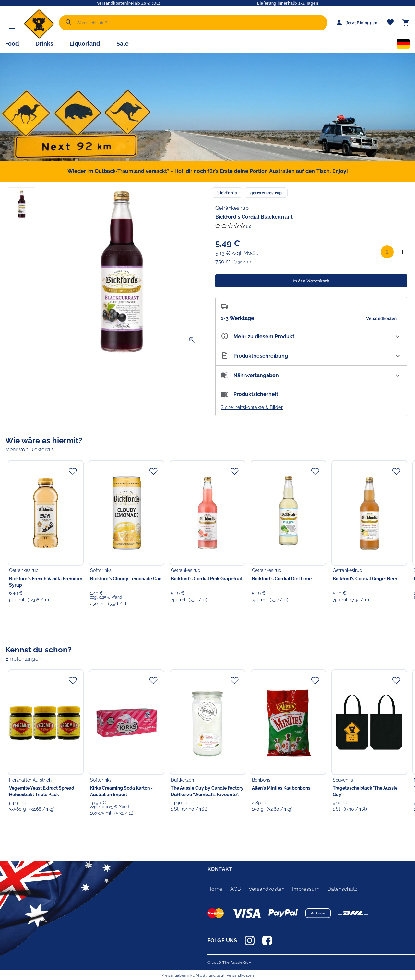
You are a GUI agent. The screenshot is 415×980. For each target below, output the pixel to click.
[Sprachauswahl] (403, 45)
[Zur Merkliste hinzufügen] (73, 471)
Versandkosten (267, 889)
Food (12, 44)
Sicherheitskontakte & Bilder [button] (252, 407)
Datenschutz (342, 889)
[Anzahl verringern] (372, 252)
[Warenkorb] (406, 23)
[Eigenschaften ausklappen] (311, 336)
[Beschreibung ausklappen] (311, 356)
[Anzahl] (387, 252)
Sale (123, 44)
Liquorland (85, 44)
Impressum (306, 889)
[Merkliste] (390, 23)
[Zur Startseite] (39, 37)
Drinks (44, 44)
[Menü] (12, 29)
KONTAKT (220, 869)
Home (215, 889)
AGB (236, 889)
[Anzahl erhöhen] (403, 252)
